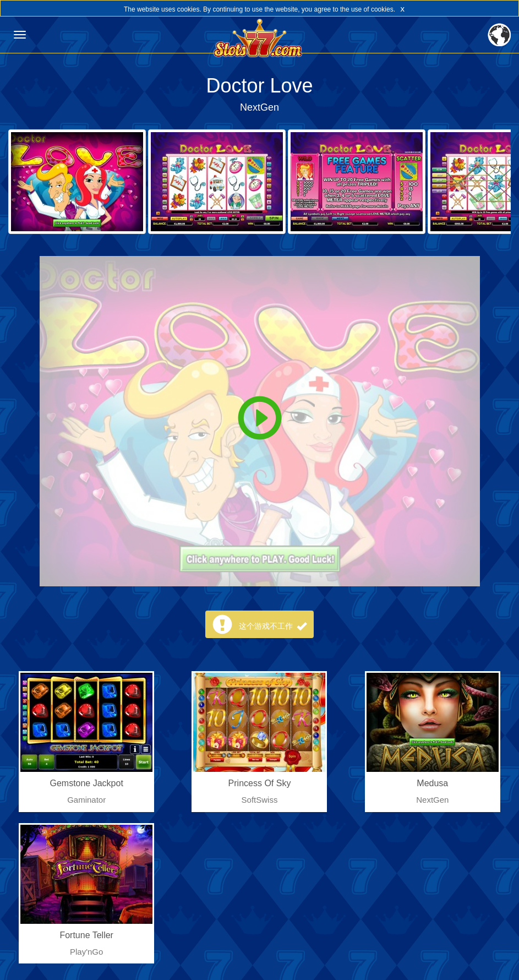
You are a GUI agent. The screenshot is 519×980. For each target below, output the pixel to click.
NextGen (259, 107)
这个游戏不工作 (273, 626)
